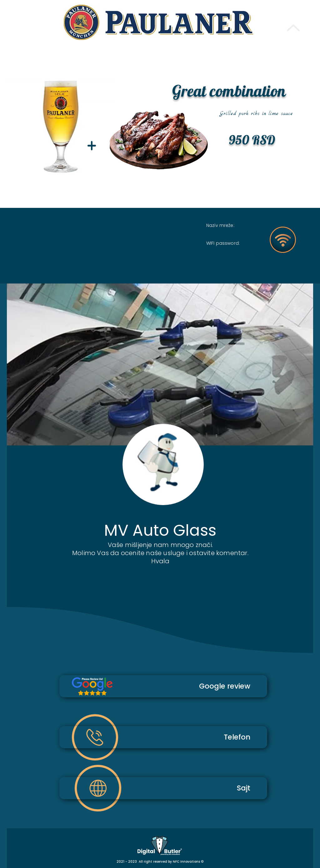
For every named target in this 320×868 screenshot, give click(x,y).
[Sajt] (163, 788)
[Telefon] (163, 737)
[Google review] (163, 686)
